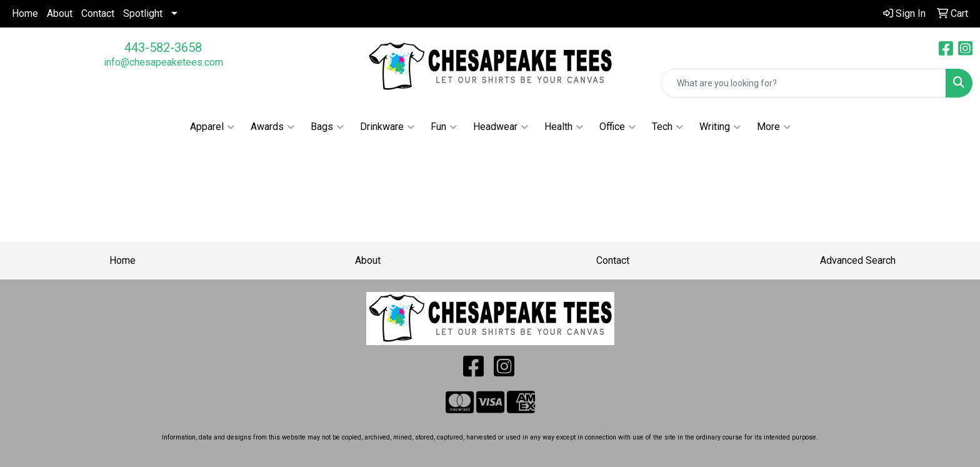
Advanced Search (858, 260)
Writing (720, 127)
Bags (327, 127)
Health (564, 127)
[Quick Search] (803, 83)
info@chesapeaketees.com (163, 62)
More (774, 127)
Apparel (212, 127)
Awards (272, 127)
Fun (444, 127)
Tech (667, 127)
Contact (98, 13)
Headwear (501, 127)
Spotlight (143, 13)
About (60, 13)
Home (25, 13)
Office (617, 127)
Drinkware (387, 127)
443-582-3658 (163, 48)
